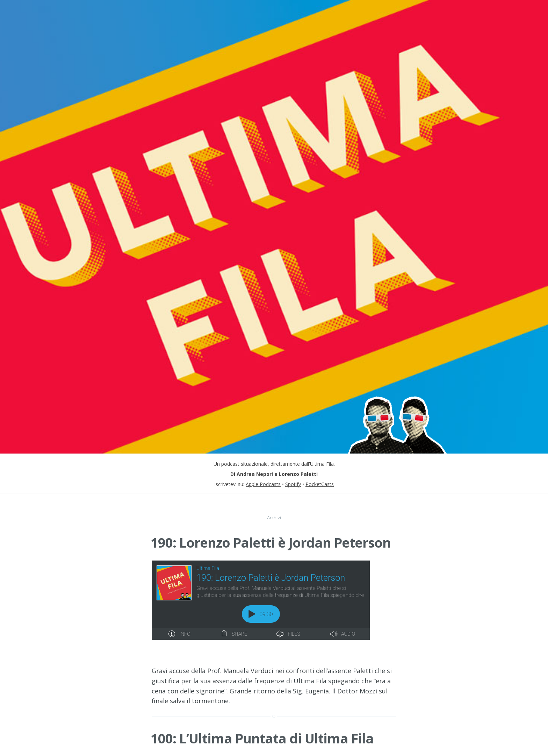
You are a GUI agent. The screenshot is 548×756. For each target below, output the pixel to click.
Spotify (293, 484)
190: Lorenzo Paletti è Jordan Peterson (271, 542)
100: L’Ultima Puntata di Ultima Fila (262, 722)
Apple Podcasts (263, 484)
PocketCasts (320, 484)
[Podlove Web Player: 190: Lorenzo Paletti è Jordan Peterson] (274, 600)
